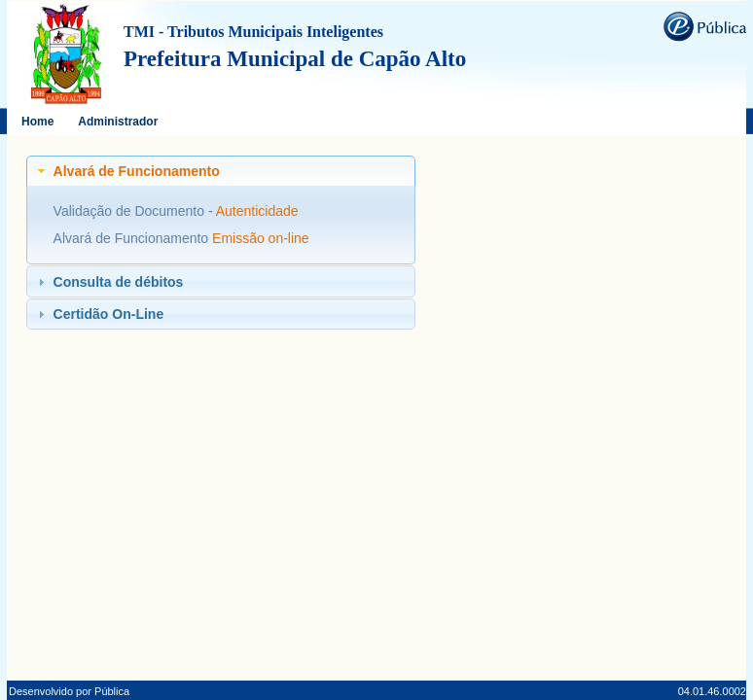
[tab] (221, 171)
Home (37, 122)
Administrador (118, 122)
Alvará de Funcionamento (133, 238)
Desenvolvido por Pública (69, 691)
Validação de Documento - (135, 211)
